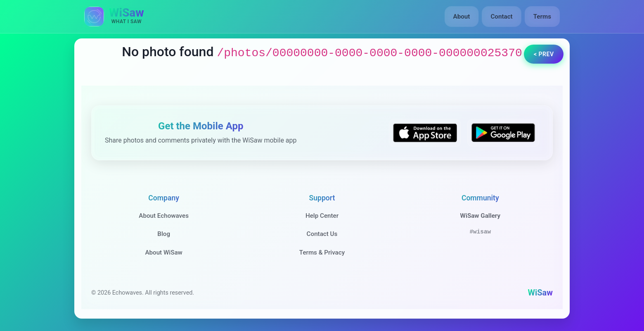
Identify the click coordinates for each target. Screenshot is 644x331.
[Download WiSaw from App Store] (425, 133)
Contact (501, 17)
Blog (164, 234)
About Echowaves (164, 216)
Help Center (322, 216)
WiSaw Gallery (480, 216)
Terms (542, 17)
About (462, 17)
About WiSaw (163, 252)
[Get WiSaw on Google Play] (503, 133)
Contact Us (322, 234)
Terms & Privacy (322, 252)
